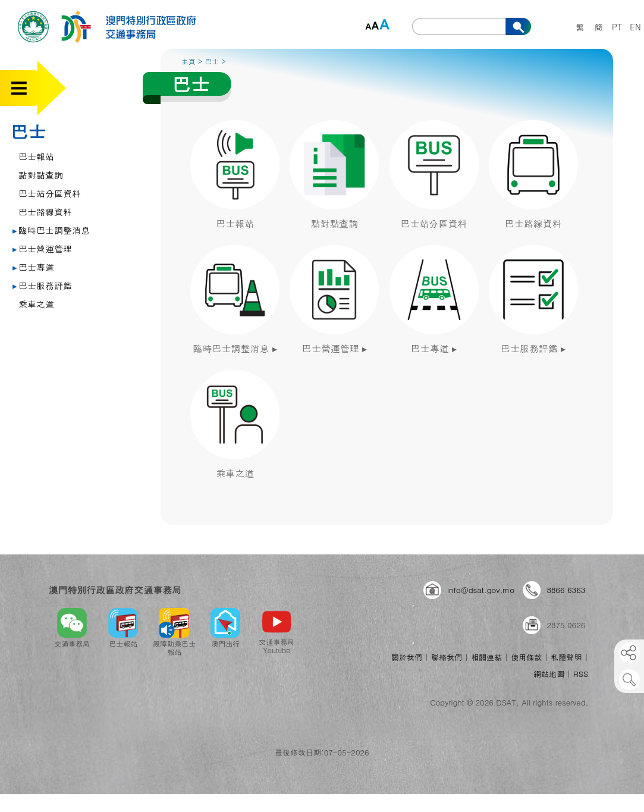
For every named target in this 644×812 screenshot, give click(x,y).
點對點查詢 (41, 175)
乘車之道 (36, 304)
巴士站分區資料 (50, 193)
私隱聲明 (567, 657)
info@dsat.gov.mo (481, 590)
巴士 (28, 131)
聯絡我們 (447, 657)
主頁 (189, 61)
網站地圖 (549, 674)
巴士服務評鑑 (42, 285)
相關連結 (486, 657)
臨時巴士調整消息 (51, 230)
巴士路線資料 (45, 211)
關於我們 (407, 657)
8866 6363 (566, 590)
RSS (581, 674)
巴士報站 (36, 156)
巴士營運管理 (42, 248)
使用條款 (526, 657)
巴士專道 (33, 267)
